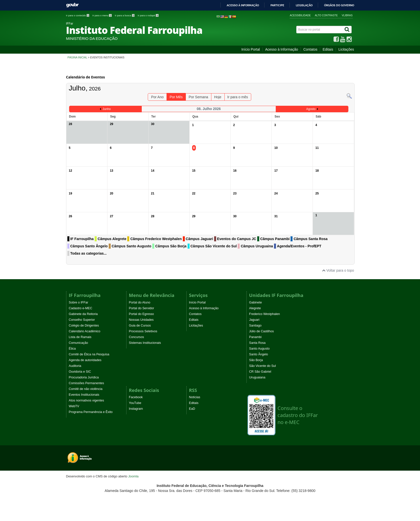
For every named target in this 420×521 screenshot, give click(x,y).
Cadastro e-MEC (81, 308)
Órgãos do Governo (339, 5)
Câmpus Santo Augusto (131, 246)
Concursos (136, 337)
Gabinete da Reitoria (83, 314)
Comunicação (79, 343)
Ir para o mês (238, 97)
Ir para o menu (102, 15)
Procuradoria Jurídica (84, 377)
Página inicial (77, 57)
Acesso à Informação (282, 49)
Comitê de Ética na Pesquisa (89, 354)
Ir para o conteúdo (78, 15)
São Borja (256, 360)
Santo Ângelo (259, 354)
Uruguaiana (257, 377)
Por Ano (157, 97)
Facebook (136, 397)
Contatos (310, 49)
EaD (192, 409)
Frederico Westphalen (265, 314)
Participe (277, 5)
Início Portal (251, 49)
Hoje (218, 97)
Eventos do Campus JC (237, 239)
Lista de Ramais (80, 337)
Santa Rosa (257, 343)
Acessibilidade (300, 15)
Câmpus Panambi (275, 239)
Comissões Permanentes (87, 383)
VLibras (347, 15)
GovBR (72, 5)
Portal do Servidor (142, 308)
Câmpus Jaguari (199, 239)
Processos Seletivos (143, 331)
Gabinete (256, 302)
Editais (328, 49)
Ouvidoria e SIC (80, 372)
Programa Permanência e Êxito (91, 412)
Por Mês (176, 97)
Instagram (136, 409)
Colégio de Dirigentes (84, 326)
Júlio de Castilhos (262, 331)
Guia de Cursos (140, 326)
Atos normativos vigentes (87, 400)
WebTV (74, 406)
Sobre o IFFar (79, 302)
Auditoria (75, 366)
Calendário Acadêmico (85, 331)
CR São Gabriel (260, 372)
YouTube (135, 403)
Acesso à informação (243, 5)
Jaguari (254, 320)
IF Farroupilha (82, 239)
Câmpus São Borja (171, 246)
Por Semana (198, 97)
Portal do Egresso (142, 314)
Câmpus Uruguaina (257, 246)
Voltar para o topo (338, 270)
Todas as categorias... (89, 253)
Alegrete (255, 308)
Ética (72, 349)
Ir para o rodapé (148, 15)
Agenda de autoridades (85, 360)
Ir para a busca (125, 15)
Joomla (133, 476)
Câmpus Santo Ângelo (89, 246)
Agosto (311, 109)
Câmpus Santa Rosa (310, 239)
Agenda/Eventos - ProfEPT (299, 246)
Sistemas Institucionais (145, 343)
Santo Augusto (259, 349)
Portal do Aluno (140, 302)
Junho (107, 109)
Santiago (255, 326)
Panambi (255, 337)
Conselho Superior (82, 320)
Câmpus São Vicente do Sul (214, 246)
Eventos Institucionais (84, 395)
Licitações (346, 49)
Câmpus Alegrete (112, 239)
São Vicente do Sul (263, 366)
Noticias (195, 397)
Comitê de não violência (86, 389)
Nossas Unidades (141, 320)
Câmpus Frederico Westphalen (156, 239)
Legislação (304, 5)
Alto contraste (326, 15)
